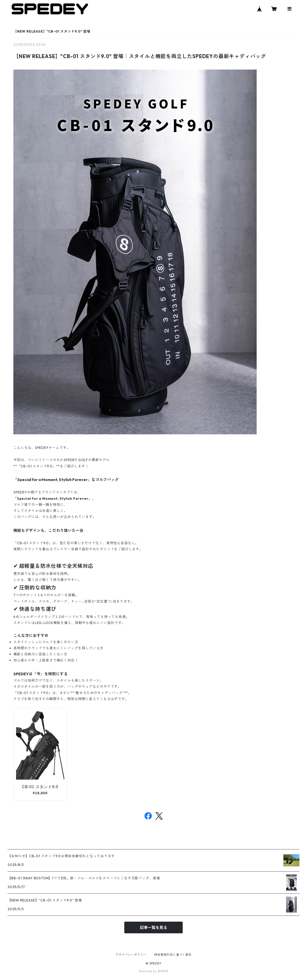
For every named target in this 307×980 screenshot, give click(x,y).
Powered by (154, 971)
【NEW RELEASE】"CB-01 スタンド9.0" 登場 (52, 31)
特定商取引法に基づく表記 (173, 955)
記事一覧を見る (153, 927)
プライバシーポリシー (131, 955)
